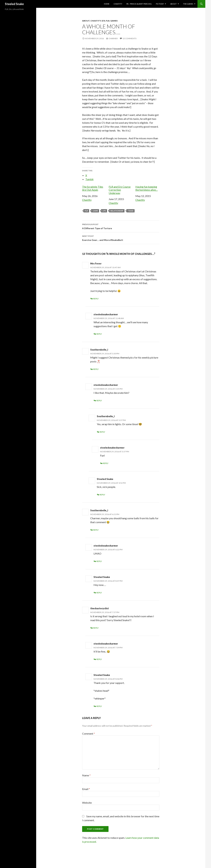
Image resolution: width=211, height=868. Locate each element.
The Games (188, 4)
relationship (117, 211)
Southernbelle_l (99, 350)
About (173, 4)
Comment (88, 734)
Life (104, 211)
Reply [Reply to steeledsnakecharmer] (99, 334)
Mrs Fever (96, 264)
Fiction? (160, 4)
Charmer (113, 38)
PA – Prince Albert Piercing (139, 4)
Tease (131, 211)
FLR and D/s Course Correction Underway (120, 190)
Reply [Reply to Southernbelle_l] (96, 369)
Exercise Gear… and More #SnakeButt (121, 238)
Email (86, 789)
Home (107, 4)
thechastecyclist (100, 608)
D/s (103, 21)
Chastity (118, 4)
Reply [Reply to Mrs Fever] (96, 299)
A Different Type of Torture (121, 226)
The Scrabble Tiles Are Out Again (93, 188)
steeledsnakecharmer (106, 314)
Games (114, 21)
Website (87, 803)
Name (86, 775)
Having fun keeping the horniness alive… (147, 188)
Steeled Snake (14, 4)
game (95, 211)
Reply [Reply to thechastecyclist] (96, 628)
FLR (108, 21)
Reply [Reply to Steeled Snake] (102, 495)
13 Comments (129, 38)
